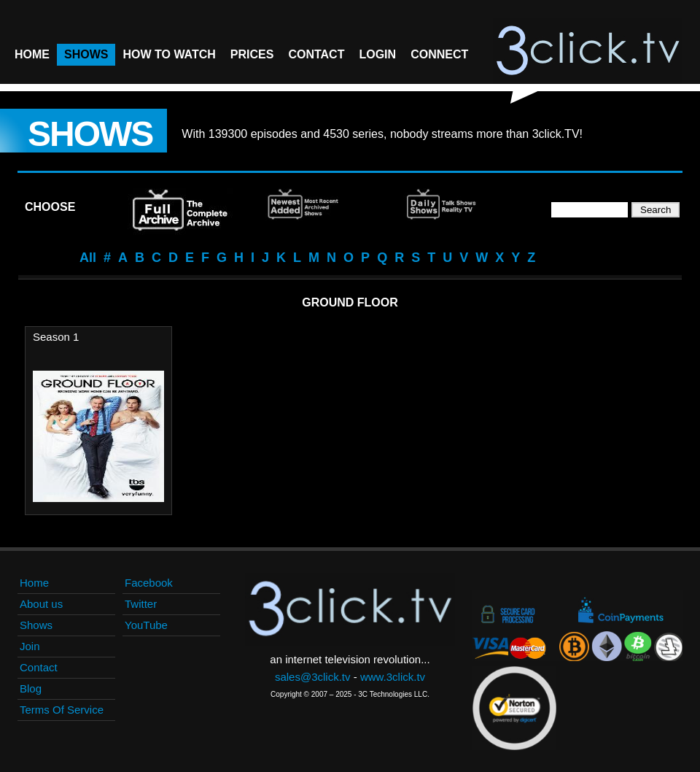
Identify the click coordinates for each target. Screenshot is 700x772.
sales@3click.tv (313, 677)
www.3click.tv (393, 677)
